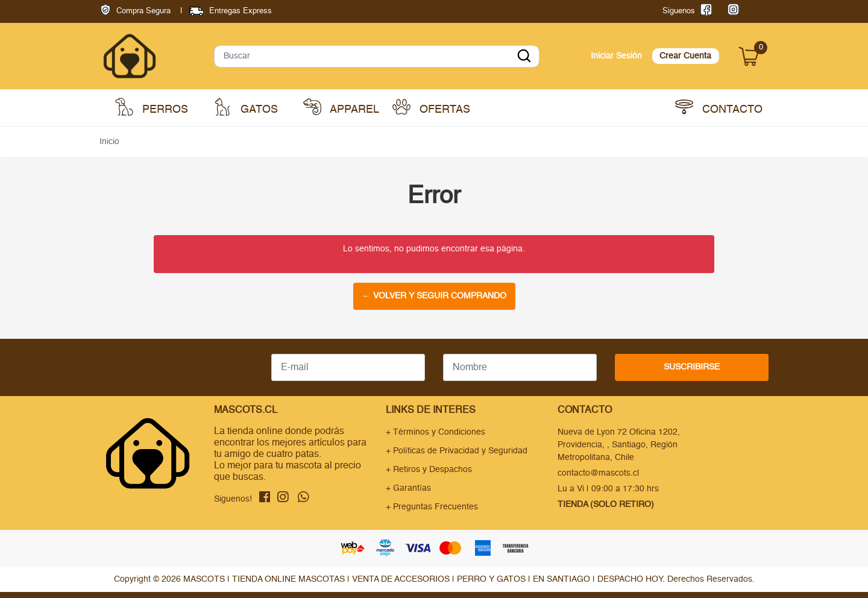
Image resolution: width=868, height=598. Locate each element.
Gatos (246, 107)
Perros (152, 107)
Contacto (719, 107)
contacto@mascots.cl (598, 473)
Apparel (341, 107)
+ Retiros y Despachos (429, 470)
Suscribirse (692, 367)
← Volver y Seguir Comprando (434, 296)
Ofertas (431, 107)
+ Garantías (408, 488)
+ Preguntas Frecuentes (432, 507)
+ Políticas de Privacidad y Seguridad (457, 451)
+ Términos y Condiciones (436, 432)
